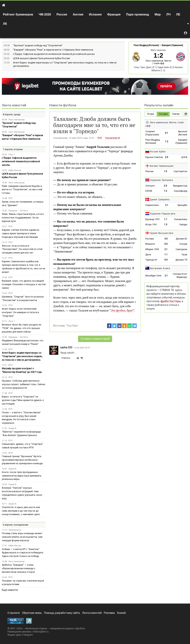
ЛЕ (178, 14)
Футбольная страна (36, 629)
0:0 (166, 244)
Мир (158, 14)
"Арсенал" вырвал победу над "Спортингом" (38, 45)
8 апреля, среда (12, 114)
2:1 (167, 205)
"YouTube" (72, 326)
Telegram (28, 635)
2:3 (165, 186)
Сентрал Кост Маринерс (180, 276)
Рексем (149, 171)
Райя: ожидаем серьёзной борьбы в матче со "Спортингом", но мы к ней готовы (22, 190)
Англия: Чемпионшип (162, 166)
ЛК (5, 24)
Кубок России (15, 170)
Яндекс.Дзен (14, 635)
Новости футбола (63, 105)
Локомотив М (112, 138)
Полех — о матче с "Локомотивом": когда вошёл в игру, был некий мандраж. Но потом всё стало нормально (22, 418)
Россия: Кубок (158, 152)
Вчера (151, 114)
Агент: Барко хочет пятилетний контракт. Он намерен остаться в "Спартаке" (20, 312)
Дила (148, 255)
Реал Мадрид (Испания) (146, 45)
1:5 (165, 171)
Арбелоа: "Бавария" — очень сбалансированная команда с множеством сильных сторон (19, 568)
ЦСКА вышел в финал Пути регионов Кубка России (41, 58)
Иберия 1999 (152, 249)
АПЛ (11, 365)
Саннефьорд (180, 191)
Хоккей (121, 613)
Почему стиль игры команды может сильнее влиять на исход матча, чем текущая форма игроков (22, 537)
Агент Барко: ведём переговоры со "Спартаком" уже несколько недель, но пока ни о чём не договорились (22, 356)
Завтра (176, 114)
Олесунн (150, 186)
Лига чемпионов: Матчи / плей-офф (158, 62)
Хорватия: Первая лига (163, 214)
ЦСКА (184, 157)
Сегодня (163, 114)
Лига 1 (12, 155)
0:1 (167, 133)
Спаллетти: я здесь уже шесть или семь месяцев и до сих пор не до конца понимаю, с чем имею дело (21, 511)
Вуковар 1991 (153, 219)
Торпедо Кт (151, 260)
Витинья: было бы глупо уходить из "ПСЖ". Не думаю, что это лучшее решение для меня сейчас (22, 328)
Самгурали (181, 249)
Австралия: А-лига (160, 268)
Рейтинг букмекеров (18, 14)
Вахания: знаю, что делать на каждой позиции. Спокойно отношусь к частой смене (24, 284)
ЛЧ (168, 14)
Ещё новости (10, 590)
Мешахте (150, 244)
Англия (78, 14)
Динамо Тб (181, 260)
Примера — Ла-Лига (18, 211)
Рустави (150, 239)
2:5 (167, 157)
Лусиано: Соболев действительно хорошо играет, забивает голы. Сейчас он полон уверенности (24, 384)
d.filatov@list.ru (41, 632)
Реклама (109, 613)
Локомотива (181, 219)
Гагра (184, 255)
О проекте (14, 613)
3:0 (166, 239)
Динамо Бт (181, 239)
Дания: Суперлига (160, 199)
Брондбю (182, 205)
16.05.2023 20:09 (82, 348)
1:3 (166, 225)
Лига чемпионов (16, 120)
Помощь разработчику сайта (62, 613)
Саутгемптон (180, 171)
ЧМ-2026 (45, 14)
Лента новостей (14, 105)
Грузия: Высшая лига (162, 233)
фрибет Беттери (170, 301)
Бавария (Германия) (172, 45)
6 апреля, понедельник (16, 525)
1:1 (166, 219)
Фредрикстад (180, 186)
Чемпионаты (15, 530)
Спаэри (183, 244)
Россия (62, 14)
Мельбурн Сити (153, 276)
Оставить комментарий (95, 339)
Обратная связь (32, 613)
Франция (114, 14)
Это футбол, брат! (122, 310)
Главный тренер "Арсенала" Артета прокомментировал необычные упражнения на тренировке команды (22, 460)
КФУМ (149, 191)
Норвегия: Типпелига (161, 180)
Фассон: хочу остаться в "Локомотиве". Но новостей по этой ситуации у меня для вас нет (22, 249)
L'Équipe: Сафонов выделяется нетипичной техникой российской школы (54, 54)
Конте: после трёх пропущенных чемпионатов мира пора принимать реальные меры (22, 476)
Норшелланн (152, 205)
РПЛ (100, 138)
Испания (95, 14)
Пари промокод (138, 14)
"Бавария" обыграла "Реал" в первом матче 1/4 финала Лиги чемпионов (53, 50)
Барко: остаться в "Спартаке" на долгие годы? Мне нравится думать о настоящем (23, 400)
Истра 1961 (151, 225)
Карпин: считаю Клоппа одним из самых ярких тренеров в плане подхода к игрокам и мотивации (21, 233)
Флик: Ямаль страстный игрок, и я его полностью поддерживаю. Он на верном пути (23, 218)
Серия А (12, 428)
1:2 (167, 142)
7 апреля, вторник (13, 149)
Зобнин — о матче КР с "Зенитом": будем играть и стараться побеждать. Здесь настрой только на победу (23, 553)
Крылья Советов (154, 157)
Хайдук (183, 225)
